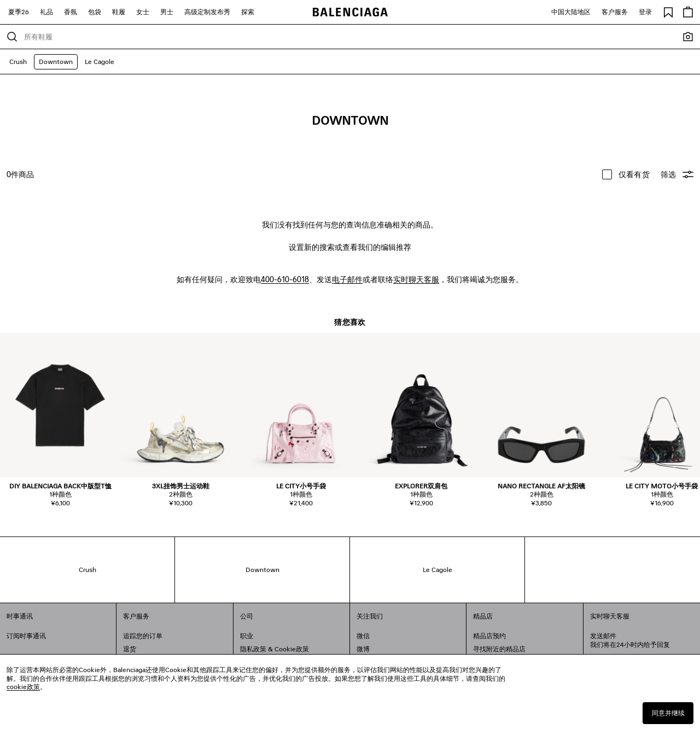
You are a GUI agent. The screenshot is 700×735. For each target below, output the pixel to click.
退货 (130, 649)
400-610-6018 (285, 279)
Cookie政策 (292, 649)
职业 (247, 636)
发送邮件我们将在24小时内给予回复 (630, 640)
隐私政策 (253, 649)
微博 (363, 649)
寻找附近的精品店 (499, 649)
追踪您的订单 (143, 636)
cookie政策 (23, 687)
